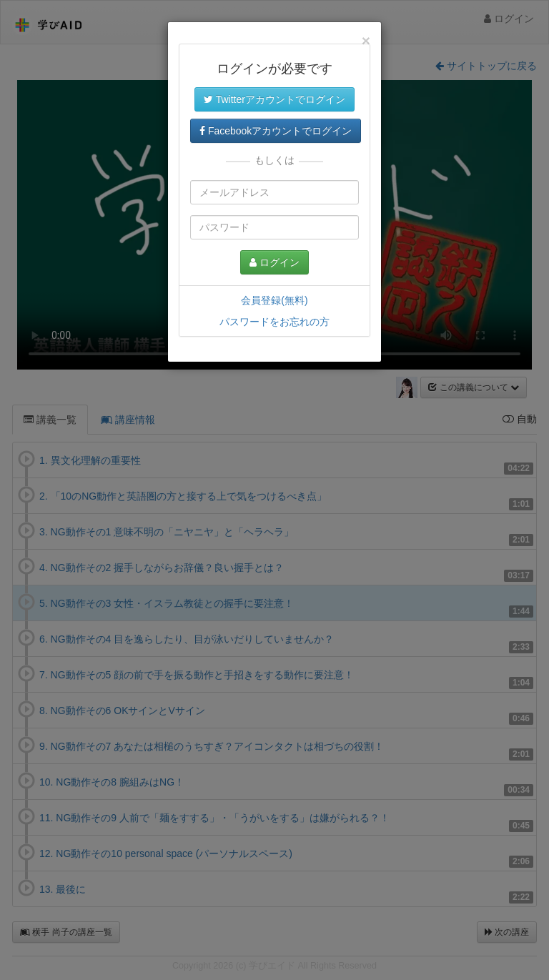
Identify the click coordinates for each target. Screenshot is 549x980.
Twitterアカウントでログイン (274, 99)
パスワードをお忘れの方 (274, 322)
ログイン (274, 262)
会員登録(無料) (274, 300)
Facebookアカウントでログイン (276, 131)
